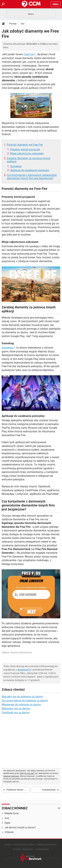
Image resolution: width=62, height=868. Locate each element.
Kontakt (17, 849)
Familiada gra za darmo (16, 713)
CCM (22, 773)
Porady (13, 24)
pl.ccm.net (29, 773)
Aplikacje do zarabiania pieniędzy (30, 170)
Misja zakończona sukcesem (27, 154)
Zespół (8, 844)
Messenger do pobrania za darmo (21, 705)
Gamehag (16, 166)
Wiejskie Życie (11, 813)
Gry (23, 24)
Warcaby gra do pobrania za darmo (22, 697)
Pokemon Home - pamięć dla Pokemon (15, 790)
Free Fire (28, 54)
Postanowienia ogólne (24, 844)
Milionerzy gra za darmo (16, 709)
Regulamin (28, 849)
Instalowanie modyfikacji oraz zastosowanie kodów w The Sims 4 (44, 790)
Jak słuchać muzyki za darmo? (20, 827)
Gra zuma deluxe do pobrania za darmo (25, 701)
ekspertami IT (24, 670)
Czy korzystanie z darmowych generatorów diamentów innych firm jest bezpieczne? (32, 177)
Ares (7, 818)
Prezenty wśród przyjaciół (25, 150)
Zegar (7, 823)
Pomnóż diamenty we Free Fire (25, 145)
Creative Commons (11, 776)
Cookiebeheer (42, 849)
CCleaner (9, 832)
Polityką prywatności (47, 844)
